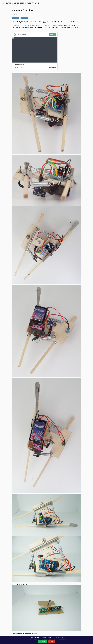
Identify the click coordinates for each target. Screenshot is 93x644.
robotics (24, 18)
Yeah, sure (43, 642)
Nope (51, 642)
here (36, 634)
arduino (16, 18)
